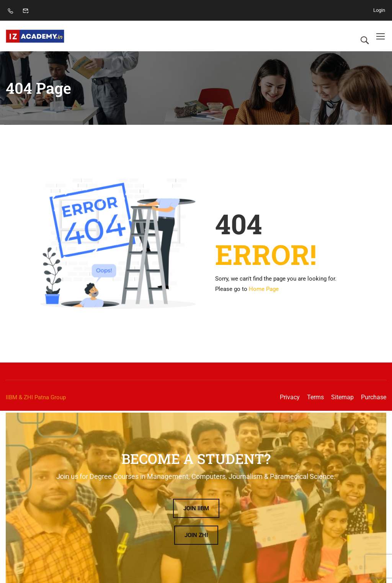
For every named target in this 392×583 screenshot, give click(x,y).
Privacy (290, 397)
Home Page (264, 289)
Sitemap (342, 397)
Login (379, 10)
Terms (315, 397)
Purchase (374, 397)
